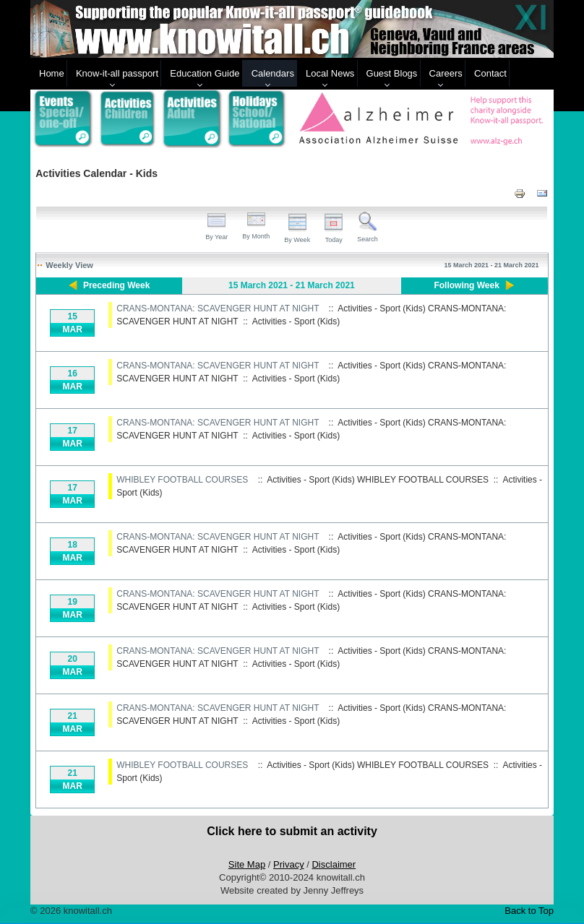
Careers (446, 73)
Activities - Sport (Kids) (296, 321)
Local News (330, 73)
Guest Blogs (392, 73)
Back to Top (529, 911)
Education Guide (205, 73)
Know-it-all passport (117, 73)
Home (52, 73)
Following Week (466, 285)
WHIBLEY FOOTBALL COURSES (182, 480)
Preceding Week (116, 285)
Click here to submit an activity (292, 831)
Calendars (273, 73)
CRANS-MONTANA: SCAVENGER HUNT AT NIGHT (218, 308)
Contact (490, 73)
